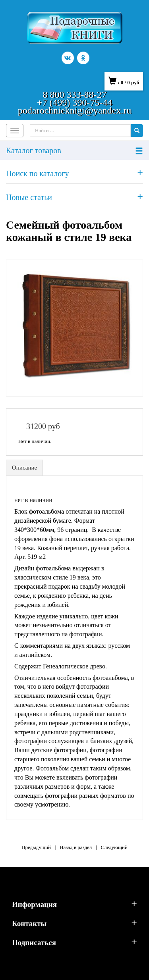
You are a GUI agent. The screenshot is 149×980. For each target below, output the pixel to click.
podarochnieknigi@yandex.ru (74, 110)
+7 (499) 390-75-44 (75, 102)
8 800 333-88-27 (75, 94)
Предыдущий (36, 847)
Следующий (114, 847)
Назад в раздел (76, 847)
